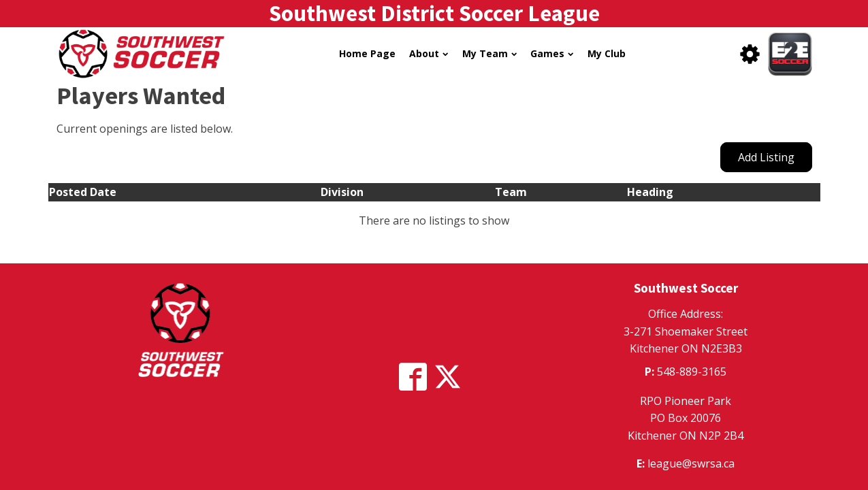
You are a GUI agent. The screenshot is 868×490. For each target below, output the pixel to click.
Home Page (367, 53)
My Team (489, 53)
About (429, 53)
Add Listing (766, 157)
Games (552, 53)
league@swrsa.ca (691, 463)
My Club (607, 53)
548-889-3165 (692, 372)
